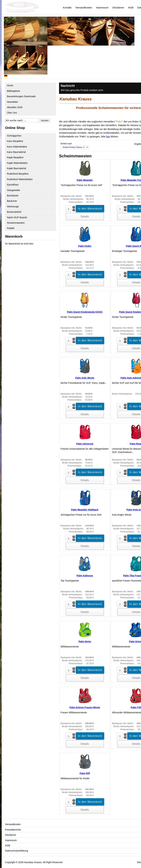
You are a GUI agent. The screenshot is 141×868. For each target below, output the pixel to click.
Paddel (11, 228)
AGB (131, 7)
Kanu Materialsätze (17, 147)
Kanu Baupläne (15, 141)
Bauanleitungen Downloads (21, 96)
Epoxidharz (13, 185)
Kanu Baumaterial (16, 152)
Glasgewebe (13, 190)
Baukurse (12, 201)
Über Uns (12, 113)
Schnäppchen (14, 136)
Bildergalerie (13, 91)
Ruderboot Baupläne (18, 174)
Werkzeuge (13, 206)
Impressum (102, 7)
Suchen (45, 120)
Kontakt (67, 7)
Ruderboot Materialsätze (20, 179)
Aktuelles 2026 (15, 107)
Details (85, 216)
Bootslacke (13, 196)
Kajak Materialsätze (17, 163)
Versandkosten (84, 7)
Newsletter (12, 102)
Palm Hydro (85, 246)
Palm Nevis (85, 641)
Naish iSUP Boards (17, 217)
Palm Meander (85, 180)
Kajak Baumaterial (17, 168)
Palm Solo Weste (85, 378)
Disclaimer (118, 7)
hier (108, 137)
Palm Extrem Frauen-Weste (85, 707)
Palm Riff (85, 773)
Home (10, 85)
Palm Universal (85, 444)
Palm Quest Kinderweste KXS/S (85, 312)
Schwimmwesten (16, 223)
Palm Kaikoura (85, 576)
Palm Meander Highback (85, 510)
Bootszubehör (14, 212)
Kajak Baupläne (15, 157)
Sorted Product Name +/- (74, 147)
